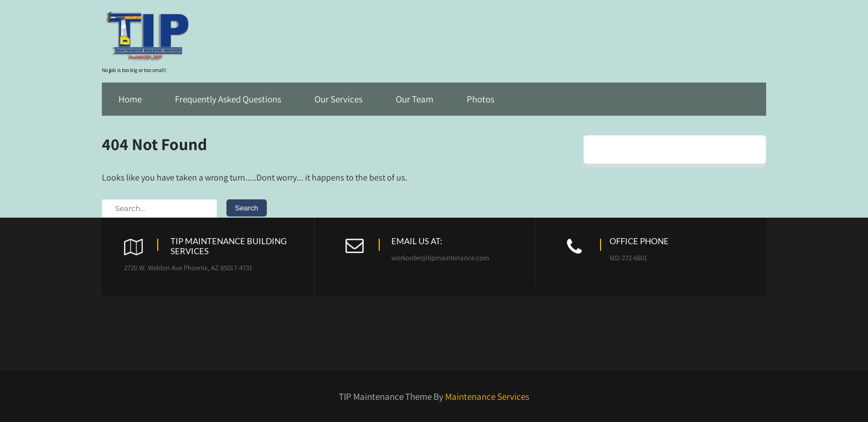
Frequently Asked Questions (228, 99)
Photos (480, 99)
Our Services (339, 99)
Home (130, 99)
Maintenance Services (487, 397)
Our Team (415, 99)
